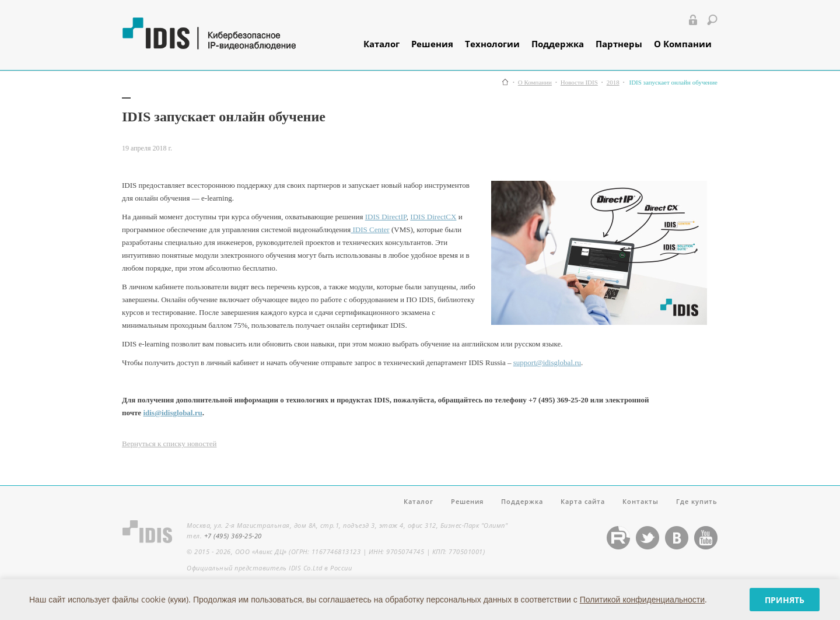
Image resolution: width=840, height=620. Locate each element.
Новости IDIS (579, 83)
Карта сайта (583, 501)
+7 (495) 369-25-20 (233, 536)
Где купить (697, 501)
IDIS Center (370, 230)
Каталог (381, 44)
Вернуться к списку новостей (169, 444)
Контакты (640, 501)
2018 (613, 83)
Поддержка (558, 44)
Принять (785, 600)
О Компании (683, 44)
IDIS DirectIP (386, 217)
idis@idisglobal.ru (172, 413)
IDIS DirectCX (433, 217)
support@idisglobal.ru (547, 362)
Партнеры (619, 44)
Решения (432, 44)
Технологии (492, 44)
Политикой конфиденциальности (642, 599)
